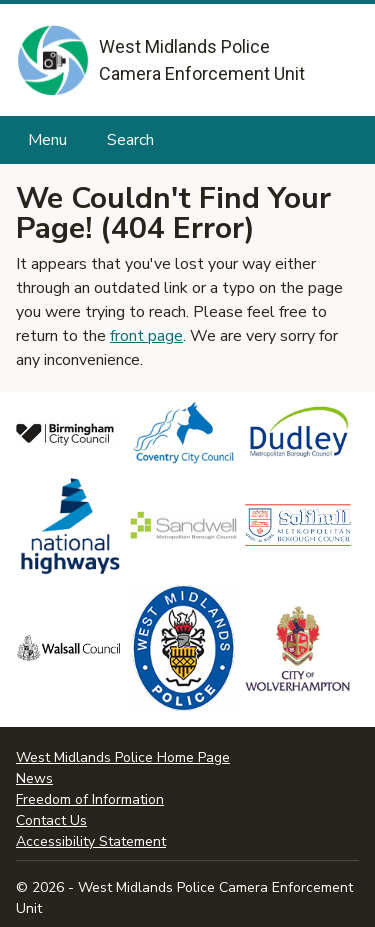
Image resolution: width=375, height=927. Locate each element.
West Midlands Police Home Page (123, 757)
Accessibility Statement (91, 841)
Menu (47, 140)
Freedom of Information (90, 799)
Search (130, 140)
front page (146, 336)
